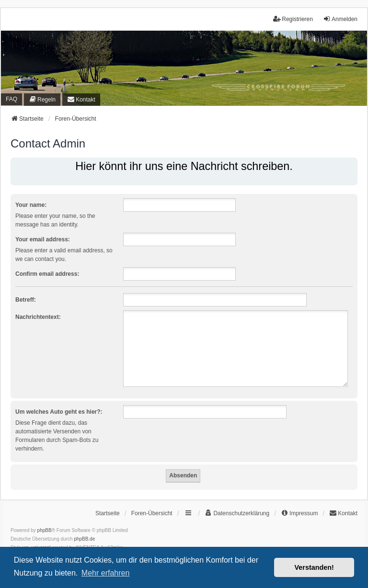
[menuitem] (42, 100)
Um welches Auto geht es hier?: (59, 412)
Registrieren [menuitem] (293, 19)
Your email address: (43, 239)
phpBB (45, 530)
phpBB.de (84, 539)
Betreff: (26, 300)
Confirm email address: (47, 274)
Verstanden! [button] (314, 567)
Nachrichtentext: (38, 317)
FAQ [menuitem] (11, 99)
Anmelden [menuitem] (340, 19)
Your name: (31, 205)
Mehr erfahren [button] (106, 573)
